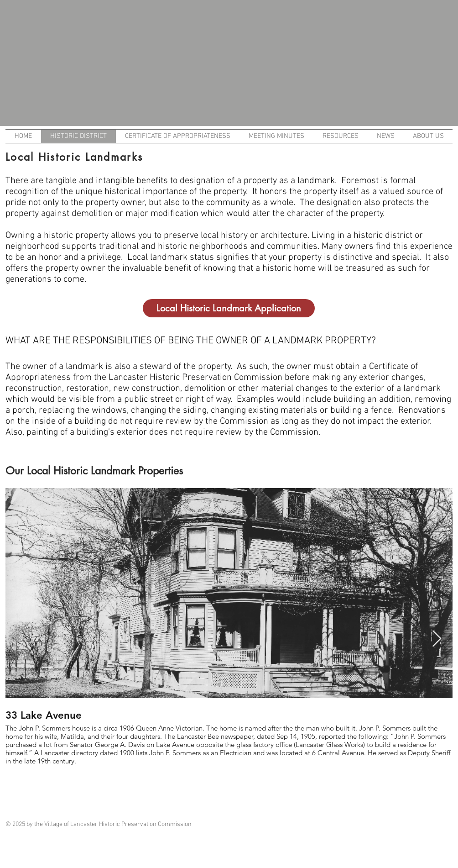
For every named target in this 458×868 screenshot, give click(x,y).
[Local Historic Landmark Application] (229, 308)
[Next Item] (437, 639)
